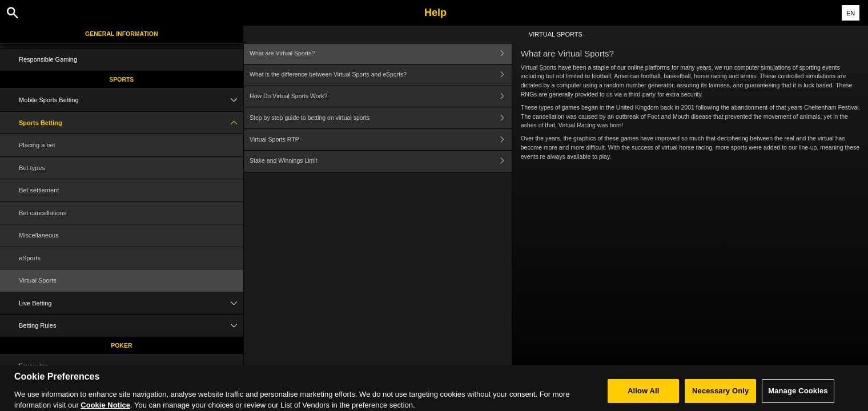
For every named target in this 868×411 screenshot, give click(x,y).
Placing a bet (37, 145)
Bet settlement (39, 190)
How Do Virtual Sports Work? (381, 97)
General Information (121, 34)
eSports (30, 258)
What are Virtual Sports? (381, 53)
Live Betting (131, 303)
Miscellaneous (39, 235)
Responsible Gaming (48, 59)
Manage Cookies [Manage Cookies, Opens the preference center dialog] (798, 396)
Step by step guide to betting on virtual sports (381, 118)
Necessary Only (720, 396)
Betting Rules (131, 326)
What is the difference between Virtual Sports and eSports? (381, 75)
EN (851, 13)
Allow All (644, 396)
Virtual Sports (38, 280)
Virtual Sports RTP (381, 140)
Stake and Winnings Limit (381, 161)
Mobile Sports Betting (131, 100)
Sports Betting (131, 123)
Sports (121, 79)
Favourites (33, 366)
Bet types (32, 168)
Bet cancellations (43, 213)
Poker (121, 345)
